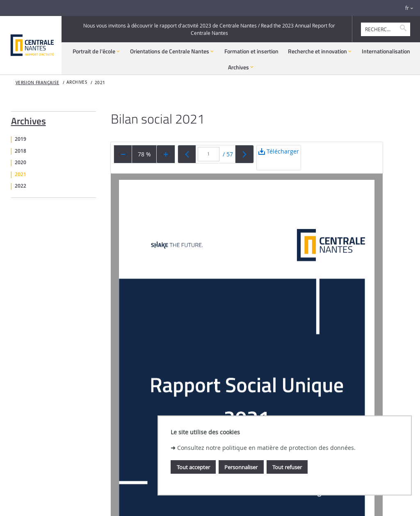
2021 (100, 83)
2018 (21, 151)
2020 (21, 163)
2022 (21, 186)
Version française (38, 83)
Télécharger (279, 158)
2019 (21, 139)
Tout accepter (193, 467)
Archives (29, 119)
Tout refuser (287, 467)
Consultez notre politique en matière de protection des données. (266, 448)
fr (407, 8)
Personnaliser (241, 467)
